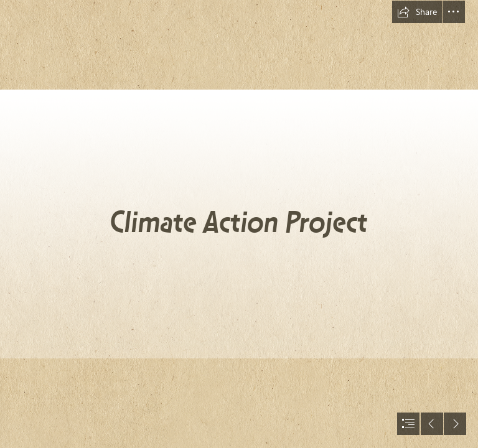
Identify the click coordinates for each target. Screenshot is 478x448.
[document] (239, 224)
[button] (417, 12)
